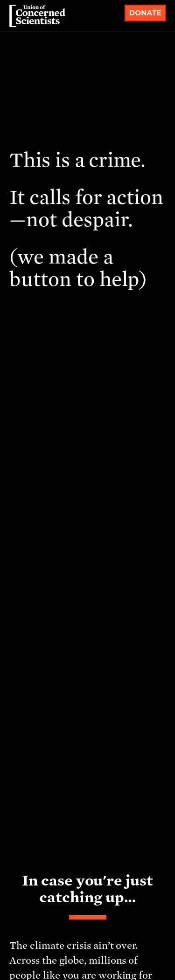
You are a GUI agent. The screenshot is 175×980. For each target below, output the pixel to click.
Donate (145, 13)
